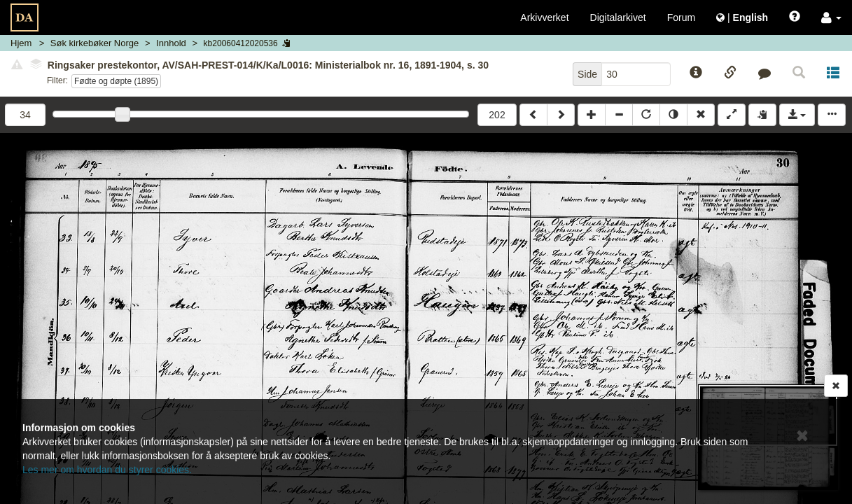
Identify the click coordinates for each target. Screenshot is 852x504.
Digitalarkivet (618, 17)
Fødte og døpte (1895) (116, 81)
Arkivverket (544, 17)
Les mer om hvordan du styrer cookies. (107, 470)
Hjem (21, 43)
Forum (681, 17)
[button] (831, 17)
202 (497, 115)
